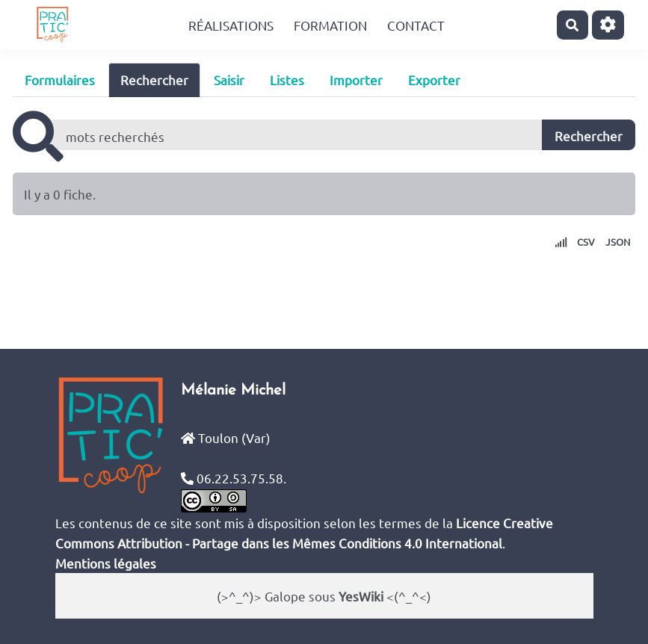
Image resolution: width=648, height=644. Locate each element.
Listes (287, 80)
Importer (356, 80)
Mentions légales (106, 563)
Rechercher (154, 80)
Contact (416, 25)
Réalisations (231, 25)
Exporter (434, 80)
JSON (618, 242)
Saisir (229, 80)
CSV (586, 242)
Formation (330, 25)
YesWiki (361, 596)
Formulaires (60, 80)
